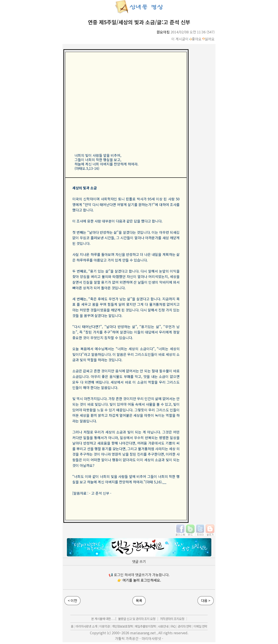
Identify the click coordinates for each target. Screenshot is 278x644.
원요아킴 (163, 32)
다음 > (206, 600)
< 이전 (72, 600)
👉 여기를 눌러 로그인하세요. (139, 580)
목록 (139, 600)
